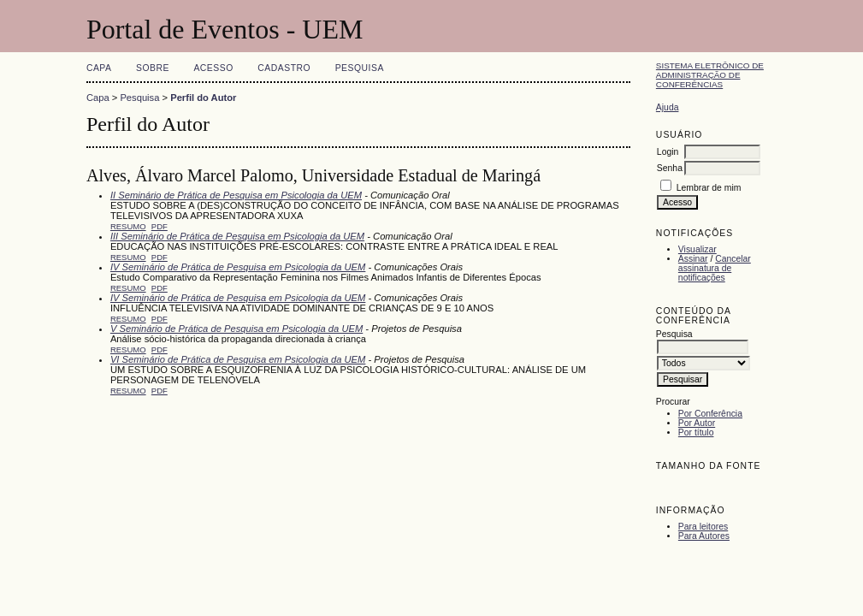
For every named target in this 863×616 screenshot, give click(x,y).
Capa (99, 68)
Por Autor (697, 423)
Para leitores (703, 527)
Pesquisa (360, 68)
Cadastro (284, 68)
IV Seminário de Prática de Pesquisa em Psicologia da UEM (238, 267)
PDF (160, 226)
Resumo (128, 226)
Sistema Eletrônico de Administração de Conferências (710, 75)
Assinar (693, 259)
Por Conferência (710, 414)
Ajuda (668, 107)
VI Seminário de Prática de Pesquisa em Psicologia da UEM (238, 359)
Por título (696, 432)
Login (668, 152)
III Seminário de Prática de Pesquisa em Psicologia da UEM (237, 236)
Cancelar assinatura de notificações (715, 268)
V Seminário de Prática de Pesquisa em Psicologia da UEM (236, 329)
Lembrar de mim (709, 188)
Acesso (213, 68)
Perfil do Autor (203, 98)
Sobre (153, 68)
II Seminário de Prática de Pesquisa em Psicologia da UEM (236, 195)
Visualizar (697, 249)
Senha (670, 168)
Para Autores (704, 536)
